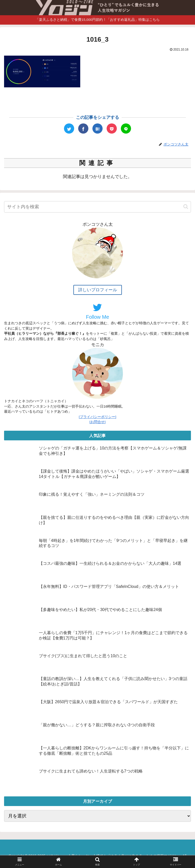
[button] (186, 207)
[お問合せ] (97, 422)
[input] (97, 207)
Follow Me (97, 311)
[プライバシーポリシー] (97, 417)
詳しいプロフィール (98, 290)
